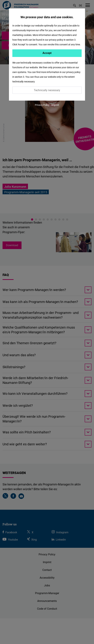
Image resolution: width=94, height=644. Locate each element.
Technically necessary (47, 90)
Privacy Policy (42, 105)
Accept (47, 53)
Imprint (55, 105)
